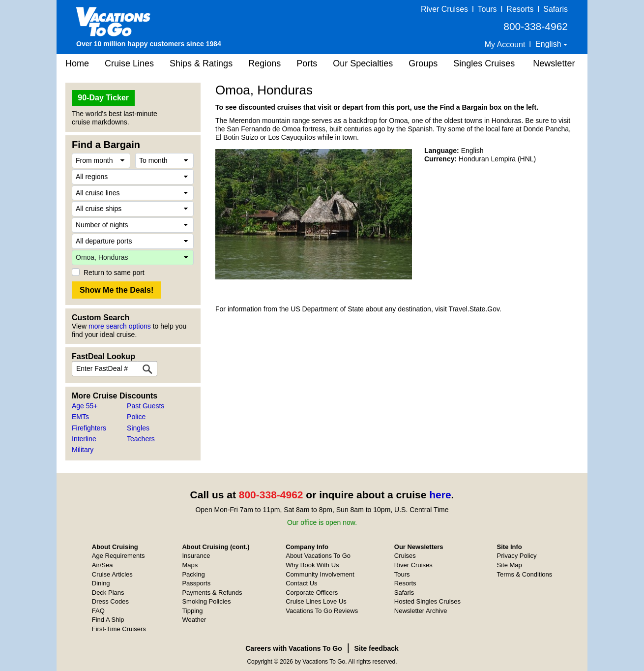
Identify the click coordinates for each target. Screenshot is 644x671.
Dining (101, 583)
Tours (487, 9)
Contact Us (301, 583)
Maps (190, 565)
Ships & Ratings (201, 63)
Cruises (405, 556)
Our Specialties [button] (363, 63)
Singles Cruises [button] (484, 63)
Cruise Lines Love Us (316, 601)
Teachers (141, 439)
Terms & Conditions (525, 574)
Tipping (192, 611)
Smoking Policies (206, 601)
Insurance (196, 556)
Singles (138, 428)
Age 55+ (85, 406)
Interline (84, 439)
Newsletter (554, 63)
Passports (196, 583)
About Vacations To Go (318, 556)
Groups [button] (423, 63)
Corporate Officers (312, 593)
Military (83, 450)
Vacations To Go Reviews (322, 611)
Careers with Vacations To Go (294, 648)
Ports (307, 63)
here (440, 495)
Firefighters (89, 428)
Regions (264, 63)
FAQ (98, 611)
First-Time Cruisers (119, 629)
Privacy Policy (517, 556)
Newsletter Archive (421, 611)
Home (77, 63)
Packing (193, 574)
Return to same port (114, 273)
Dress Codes (110, 601)
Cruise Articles (112, 574)
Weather (194, 620)
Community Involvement (320, 574)
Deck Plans (108, 593)
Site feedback (377, 648)
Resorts (520, 9)
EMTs (80, 417)
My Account (505, 45)
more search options (120, 326)
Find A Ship (108, 620)
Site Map (510, 565)
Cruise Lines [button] (129, 63)
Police (136, 417)
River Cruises (444, 9)
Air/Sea (102, 565)
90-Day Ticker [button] (103, 98)
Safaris (556, 9)
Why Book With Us (312, 565)
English (549, 44)
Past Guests (146, 406)
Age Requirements (118, 556)
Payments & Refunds (212, 593)
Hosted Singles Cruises (427, 601)
